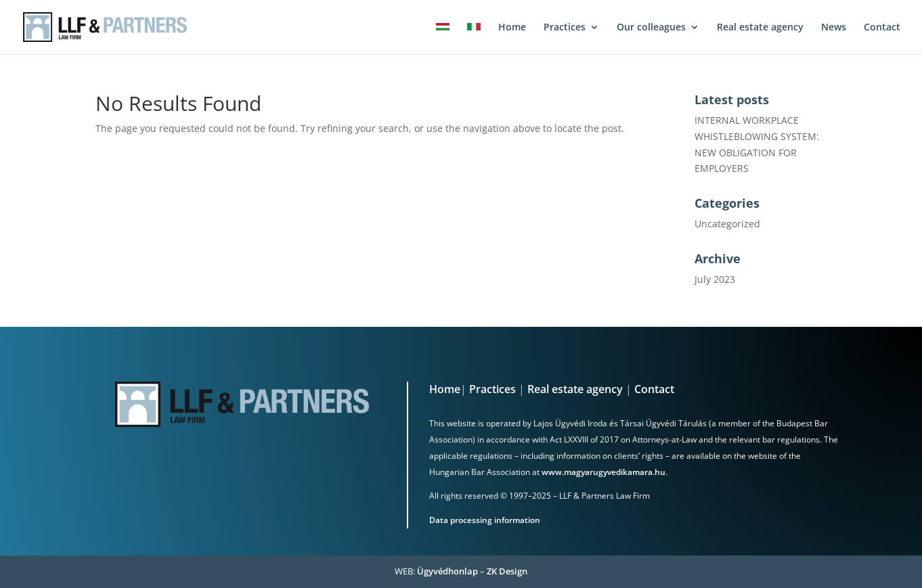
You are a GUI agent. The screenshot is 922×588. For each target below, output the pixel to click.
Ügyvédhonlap (447, 571)
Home (445, 389)
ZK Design (507, 571)
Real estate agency (575, 389)
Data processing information (485, 520)
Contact (654, 389)
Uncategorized (727, 224)
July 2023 (715, 279)
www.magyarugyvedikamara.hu (603, 472)
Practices (492, 389)
